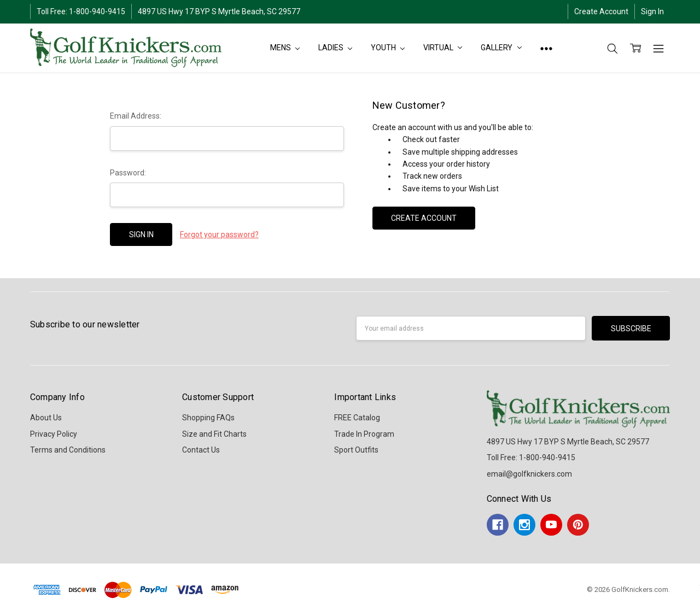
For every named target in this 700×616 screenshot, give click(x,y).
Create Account (601, 11)
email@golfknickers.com (529, 474)
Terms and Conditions (68, 450)
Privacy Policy (54, 434)
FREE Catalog (357, 418)
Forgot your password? (219, 234)
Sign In (652, 11)
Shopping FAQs (208, 418)
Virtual (443, 48)
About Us (46, 418)
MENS (285, 48)
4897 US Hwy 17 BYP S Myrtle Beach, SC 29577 (219, 11)
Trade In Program (364, 434)
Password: (128, 173)
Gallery (501, 48)
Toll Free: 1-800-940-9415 (81, 11)
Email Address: (136, 116)
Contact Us (201, 450)
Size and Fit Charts (214, 434)
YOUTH (388, 48)
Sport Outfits (356, 450)
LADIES (335, 48)
